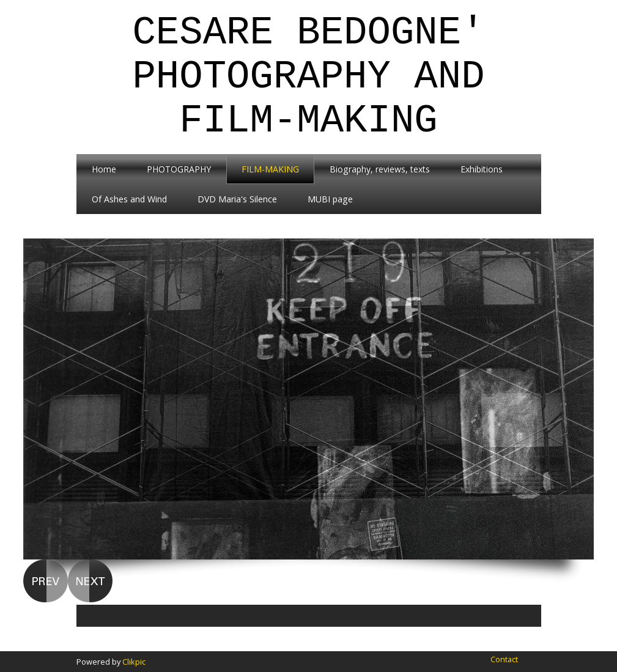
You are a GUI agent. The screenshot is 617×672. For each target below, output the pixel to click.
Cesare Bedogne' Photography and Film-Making (308, 77)
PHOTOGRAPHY (179, 169)
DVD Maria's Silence (237, 199)
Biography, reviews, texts (380, 169)
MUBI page (330, 199)
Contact (504, 659)
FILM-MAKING (270, 169)
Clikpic (134, 662)
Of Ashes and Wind (129, 199)
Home (104, 169)
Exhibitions (482, 169)
